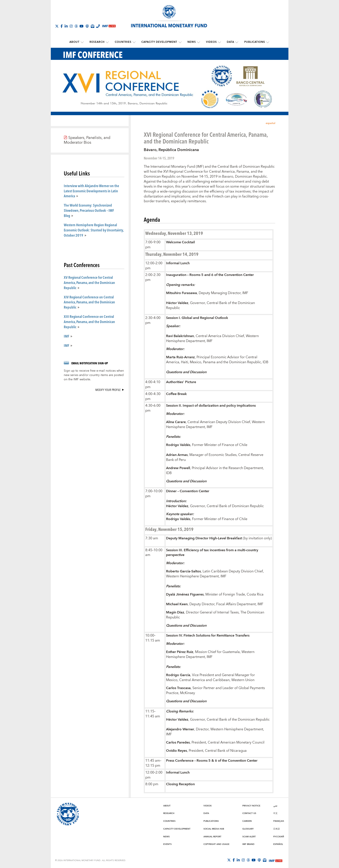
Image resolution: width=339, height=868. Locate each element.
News (191, 42)
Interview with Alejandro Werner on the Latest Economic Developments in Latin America (91, 191)
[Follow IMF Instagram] (71, 26)
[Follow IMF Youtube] (82, 26)
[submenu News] (198, 42)
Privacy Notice (251, 806)
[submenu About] (84, 42)
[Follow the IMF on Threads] (76, 26)
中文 (275, 813)
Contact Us (249, 813)
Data (229, 42)
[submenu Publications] (265, 42)
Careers (247, 821)
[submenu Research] (109, 42)
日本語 (277, 829)
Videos (210, 42)
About (76, 42)
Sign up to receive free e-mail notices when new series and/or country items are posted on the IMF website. (94, 375)
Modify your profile (108, 389)
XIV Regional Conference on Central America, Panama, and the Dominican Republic (89, 302)
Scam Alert (249, 836)
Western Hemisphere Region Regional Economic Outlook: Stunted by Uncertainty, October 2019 (94, 230)
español (270, 123)
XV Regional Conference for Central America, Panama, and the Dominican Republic (89, 282)
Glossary (248, 829)
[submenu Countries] (135, 42)
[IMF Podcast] (87, 26)
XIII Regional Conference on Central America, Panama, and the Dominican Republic (89, 322)
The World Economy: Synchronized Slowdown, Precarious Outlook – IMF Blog (89, 210)
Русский (279, 836)
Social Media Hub (214, 829)
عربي (275, 806)
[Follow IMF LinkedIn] (66, 26)
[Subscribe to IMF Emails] (93, 26)
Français (279, 821)
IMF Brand (248, 844)
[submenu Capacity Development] (180, 42)
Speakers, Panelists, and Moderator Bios (87, 140)
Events (167, 844)
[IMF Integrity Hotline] (98, 26)
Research (98, 42)
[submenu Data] (235, 42)
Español (278, 844)
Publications (253, 42)
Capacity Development (160, 42)
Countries (124, 42)
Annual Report (212, 836)
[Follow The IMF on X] (57, 26)
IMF (66, 336)
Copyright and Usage (216, 844)
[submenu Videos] (218, 42)
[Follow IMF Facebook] (62, 26)
